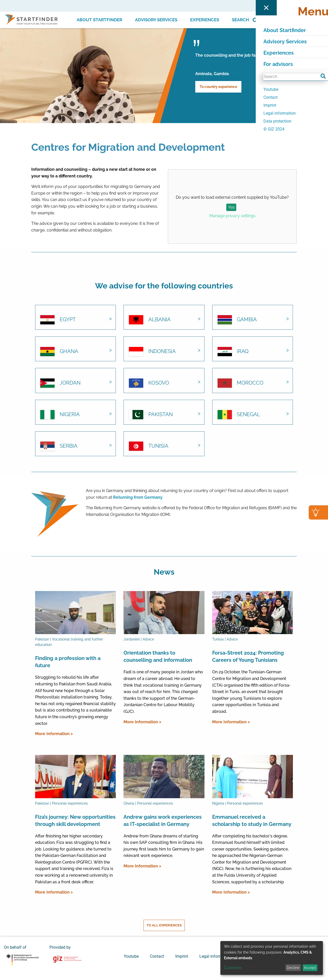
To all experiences (164, 925)
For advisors (278, 6)
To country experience (218, 87)
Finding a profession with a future (68, 662)
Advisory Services (156, 20)
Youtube (131, 956)
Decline (293, 968)
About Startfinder (99, 20)
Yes (231, 207)
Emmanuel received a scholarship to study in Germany (252, 820)
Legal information (216, 956)
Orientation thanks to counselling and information (158, 656)
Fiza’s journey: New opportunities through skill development (75, 820)
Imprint (182, 956)
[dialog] (272, 958)
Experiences (205, 20)
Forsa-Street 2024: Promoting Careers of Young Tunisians (248, 656)
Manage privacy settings (232, 216)
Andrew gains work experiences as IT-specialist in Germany (163, 820)
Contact (157, 956)
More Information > (54, 733)
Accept (310, 968)
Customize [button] (233, 968)
